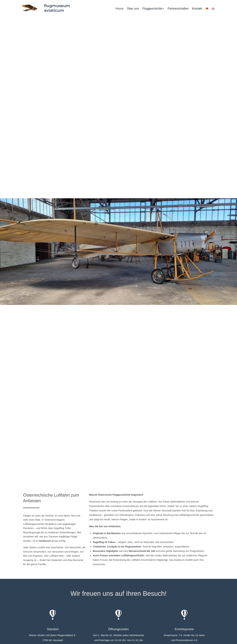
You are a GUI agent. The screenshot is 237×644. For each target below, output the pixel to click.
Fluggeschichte (152, 9)
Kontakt (197, 9)
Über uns (133, 9)
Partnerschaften (178, 9)
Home (119, 9)
